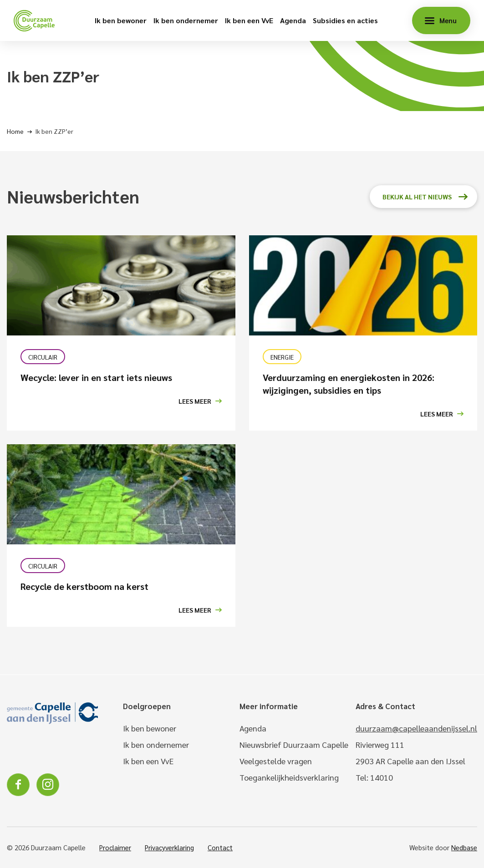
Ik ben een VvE (249, 20)
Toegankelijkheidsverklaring (289, 777)
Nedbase (464, 847)
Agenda (293, 20)
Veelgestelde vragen (276, 761)
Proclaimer (115, 847)
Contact (220, 847)
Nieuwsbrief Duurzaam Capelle (294, 744)
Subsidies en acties (345, 20)
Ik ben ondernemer (186, 20)
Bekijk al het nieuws (417, 197)
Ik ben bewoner (121, 20)
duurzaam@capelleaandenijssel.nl (416, 728)
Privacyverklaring (169, 847)
